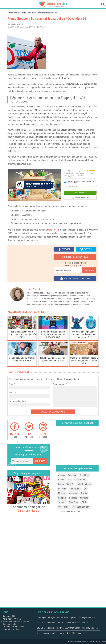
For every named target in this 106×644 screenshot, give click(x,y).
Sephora (62, 502)
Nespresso (73, 493)
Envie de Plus (80, 480)
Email (12, 392)
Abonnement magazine (29, 509)
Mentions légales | (74, 642)
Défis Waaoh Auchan (12, 619)
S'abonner (89, 270)
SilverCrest (74, 502)
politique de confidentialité (67, 379)
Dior (69, 480)
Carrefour (72, 475)
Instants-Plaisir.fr (66, 484)
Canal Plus (84, 475)
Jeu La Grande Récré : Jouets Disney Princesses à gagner (63, 623)
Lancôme (62, 489)
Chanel (61, 480)
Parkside (73, 498)
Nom (11, 384)
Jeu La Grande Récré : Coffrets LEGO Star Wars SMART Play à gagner (68, 628)
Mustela (62, 493)
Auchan (62, 475)
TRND (84, 502)
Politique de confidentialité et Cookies (93, 642)
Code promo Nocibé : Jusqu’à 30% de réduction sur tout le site (84, 361)
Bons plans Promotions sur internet (46, 13)
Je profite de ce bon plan (75, 257)
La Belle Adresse (84, 484)
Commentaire (60, 384)
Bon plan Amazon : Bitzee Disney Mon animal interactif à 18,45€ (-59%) (53, 334)
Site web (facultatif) (18, 401)
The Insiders (75, 489)
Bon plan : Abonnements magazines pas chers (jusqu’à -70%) (22, 334)
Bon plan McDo (9, 624)
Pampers (62, 498)
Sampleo (84, 498)
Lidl (85, 489)
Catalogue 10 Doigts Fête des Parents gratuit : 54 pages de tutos (66, 617)
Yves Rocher (64, 507)
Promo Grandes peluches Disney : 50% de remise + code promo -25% (84, 334)
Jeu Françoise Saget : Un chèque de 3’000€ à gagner (60, 633)
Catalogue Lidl (9, 616)
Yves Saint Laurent (81, 507)
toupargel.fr (54, 230)
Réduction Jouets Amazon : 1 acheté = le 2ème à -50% (53, 359)
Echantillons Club (14, 13)
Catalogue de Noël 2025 (13, 627)
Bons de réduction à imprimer (16, 621)
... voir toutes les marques (70, 511)
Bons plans (26, 13)
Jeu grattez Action (11, 629)
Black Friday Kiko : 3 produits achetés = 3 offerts (22, 359)
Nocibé (84, 493)
